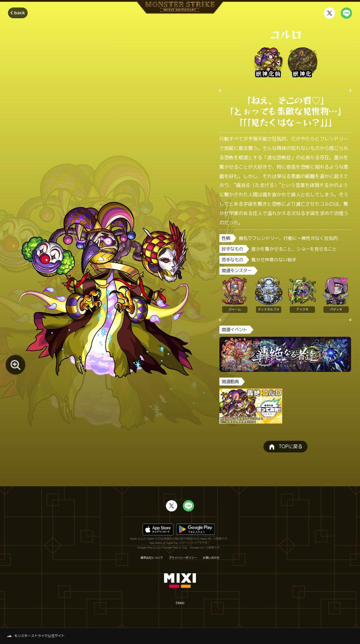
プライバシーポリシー (183, 558)
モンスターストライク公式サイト (39, 636)
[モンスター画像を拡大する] (15, 365)
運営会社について (151, 558)
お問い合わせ (211, 558)
